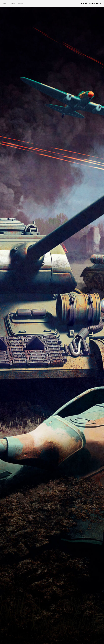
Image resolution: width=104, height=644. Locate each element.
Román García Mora (91, 4)
